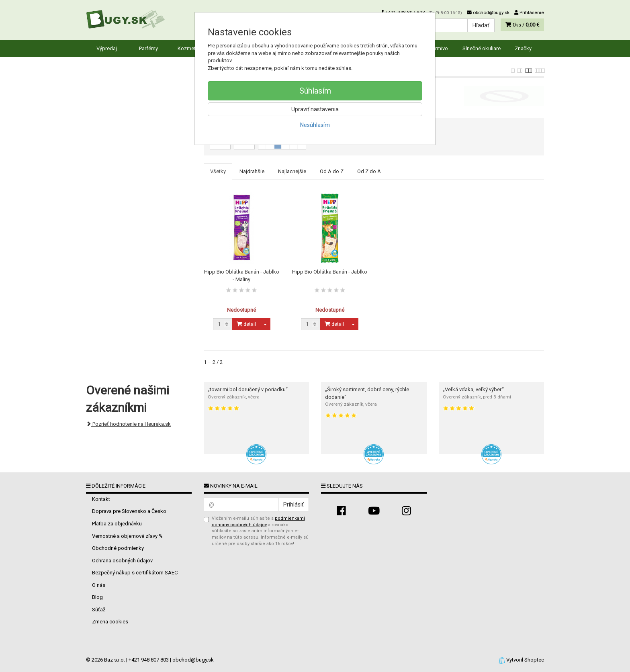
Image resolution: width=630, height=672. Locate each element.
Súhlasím (315, 91)
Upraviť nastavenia (315, 109)
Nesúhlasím (315, 125)
